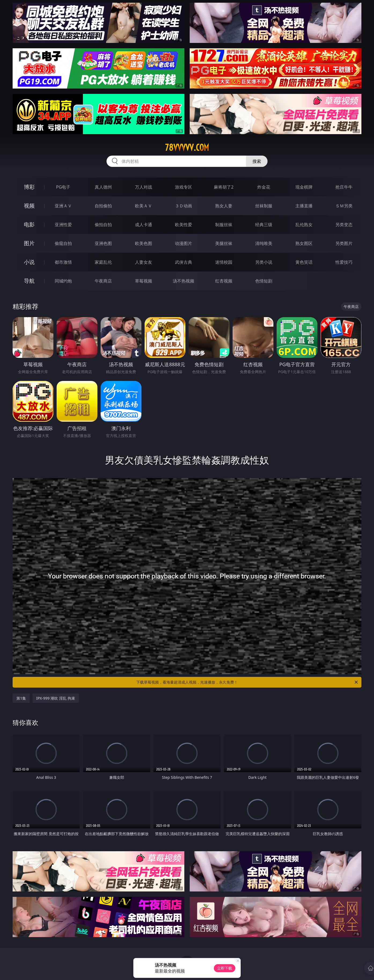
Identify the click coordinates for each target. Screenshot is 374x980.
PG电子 (63, 187)
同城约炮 (63, 281)
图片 (29, 243)
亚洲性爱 (63, 225)
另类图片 (344, 243)
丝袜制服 (264, 206)
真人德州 (103, 187)
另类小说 (264, 262)
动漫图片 (184, 243)
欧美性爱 (184, 225)
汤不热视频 (184, 281)
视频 (29, 206)
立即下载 (225, 968)
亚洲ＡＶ (63, 206)
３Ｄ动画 (184, 206)
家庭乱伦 (103, 262)
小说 (29, 262)
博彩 (29, 187)
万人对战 (144, 187)
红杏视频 (224, 281)
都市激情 (63, 262)
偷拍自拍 (103, 225)
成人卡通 (144, 225)
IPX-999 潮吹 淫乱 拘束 (56, 698)
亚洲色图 (103, 243)
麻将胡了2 (224, 187)
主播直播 (304, 206)
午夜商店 (103, 281)
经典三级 (264, 225)
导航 (29, 281)
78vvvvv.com (187, 148)
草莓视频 (144, 281)
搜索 (257, 161)
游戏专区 (184, 187)
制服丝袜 (224, 225)
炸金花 (264, 187)
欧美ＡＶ (144, 206)
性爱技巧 (344, 262)
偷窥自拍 (63, 243)
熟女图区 (304, 243)
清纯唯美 (264, 243)
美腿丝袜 (224, 243)
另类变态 (344, 225)
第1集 (21, 698)
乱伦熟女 (304, 225)
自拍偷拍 (103, 206)
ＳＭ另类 (344, 206)
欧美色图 (144, 243)
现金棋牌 (304, 187)
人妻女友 (144, 262)
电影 (29, 224)
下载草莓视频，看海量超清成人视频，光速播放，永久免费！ (248, 682)
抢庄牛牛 (344, 187)
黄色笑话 (304, 262)
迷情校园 (224, 262)
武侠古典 (184, 262)
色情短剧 (264, 281)
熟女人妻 (224, 206)
